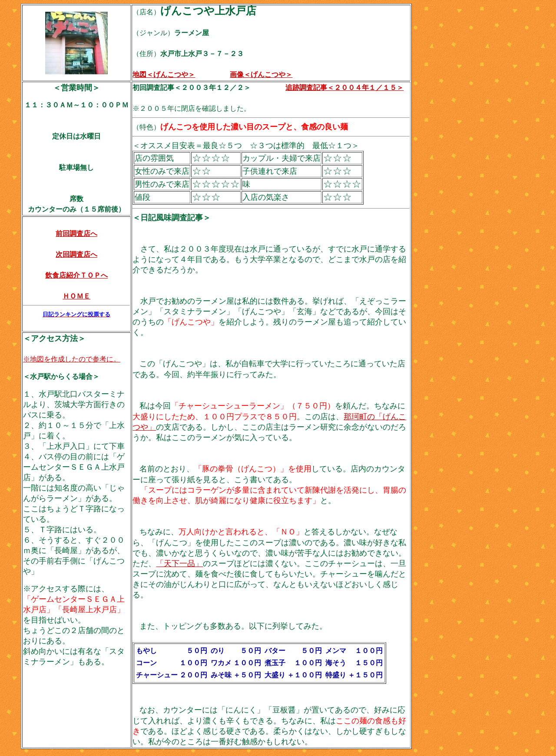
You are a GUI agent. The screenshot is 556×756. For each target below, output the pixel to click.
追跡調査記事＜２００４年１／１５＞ (344, 88)
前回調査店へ (76, 234)
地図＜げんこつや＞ (164, 75)
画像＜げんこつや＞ (261, 75)
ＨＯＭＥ (76, 296)
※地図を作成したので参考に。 (72, 359)
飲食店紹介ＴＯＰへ (76, 275)
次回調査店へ (76, 254)
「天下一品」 (179, 564)
